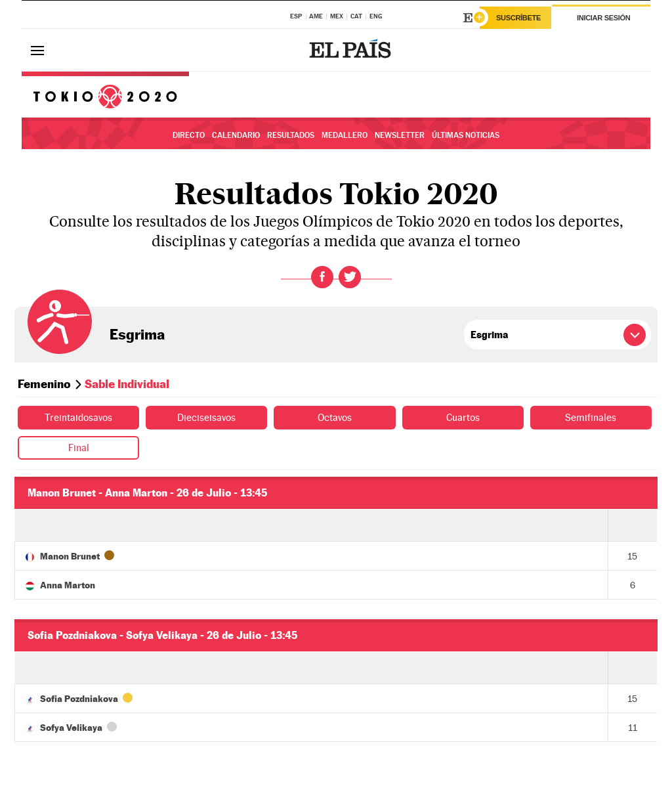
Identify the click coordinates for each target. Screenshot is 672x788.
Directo (189, 135)
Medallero (345, 135)
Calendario (236, 135)
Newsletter (400, 135)
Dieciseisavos (207, 417)
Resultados (291, 135)
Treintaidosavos (79, 417)
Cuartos (463, 417)
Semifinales (591, 417)
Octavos (335, 417)
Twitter (350, 277)
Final (79, 448)
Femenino (44, 384)
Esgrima (137, 334)
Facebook (322, 277)
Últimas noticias (466, 135)
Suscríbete (518, 18)
